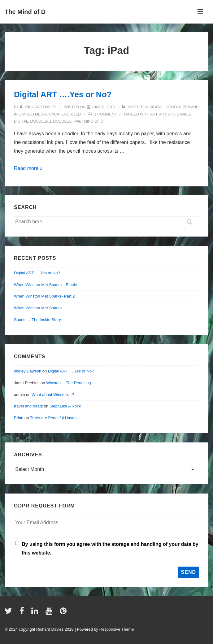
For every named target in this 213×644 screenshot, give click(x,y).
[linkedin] (36, 613)
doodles (62, 121)
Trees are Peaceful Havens (54, 418)
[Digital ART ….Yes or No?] (103, 107)
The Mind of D (25, 12)
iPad (78, 121)
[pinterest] (64, 613)
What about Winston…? (53, 395)
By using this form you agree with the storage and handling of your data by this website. (110, 548)
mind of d (94, 121)
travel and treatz (28, 406)
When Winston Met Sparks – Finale (46, 285)
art (154, 114)
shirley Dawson (28, 371)
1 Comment (105, 114)
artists (167, 114)
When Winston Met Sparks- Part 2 (44, 296)
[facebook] (23, 613)
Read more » (28, 168)
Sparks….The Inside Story (37, 320)
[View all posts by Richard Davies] (39, 107)
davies (183, 114)
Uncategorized (65, 114)
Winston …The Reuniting (69, 383)
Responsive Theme (117, 629)
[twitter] (10, 613)
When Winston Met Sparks (38, 308)
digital (157, 107)
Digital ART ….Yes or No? (63, 94)
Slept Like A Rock (65, 406)
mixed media (35, 114)
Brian (19, 418)
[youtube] (50, 613)
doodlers (40, 121)
